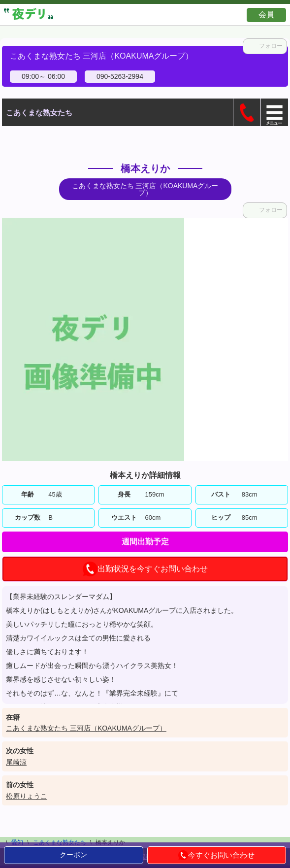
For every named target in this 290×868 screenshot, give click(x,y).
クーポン (73, 855)
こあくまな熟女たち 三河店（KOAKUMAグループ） (86, 728)
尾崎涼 (16, 762)
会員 (266, 15)
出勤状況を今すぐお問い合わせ (145, 569)
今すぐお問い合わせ (216, 855)
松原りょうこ (27, 796)
